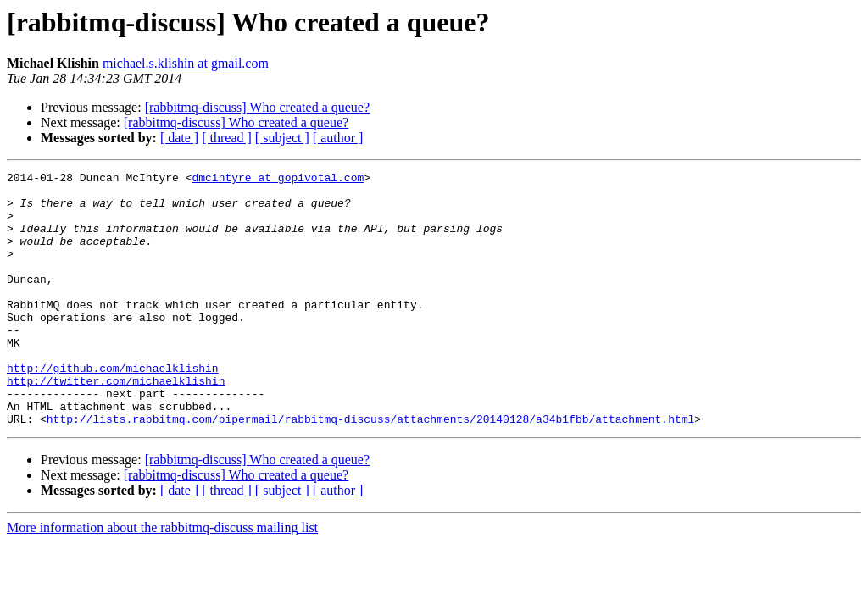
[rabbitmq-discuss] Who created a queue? (257, 107)
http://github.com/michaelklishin (113, 408)
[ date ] (179, 138)
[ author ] (338, 138)
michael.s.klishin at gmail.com (186, 63)
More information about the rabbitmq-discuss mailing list (162, 578)
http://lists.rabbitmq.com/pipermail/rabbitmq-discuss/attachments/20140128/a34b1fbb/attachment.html (370, 469)
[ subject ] (282, 138)
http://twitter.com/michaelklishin (116, 424)
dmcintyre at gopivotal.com (278, 180)
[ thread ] (227, 138)
